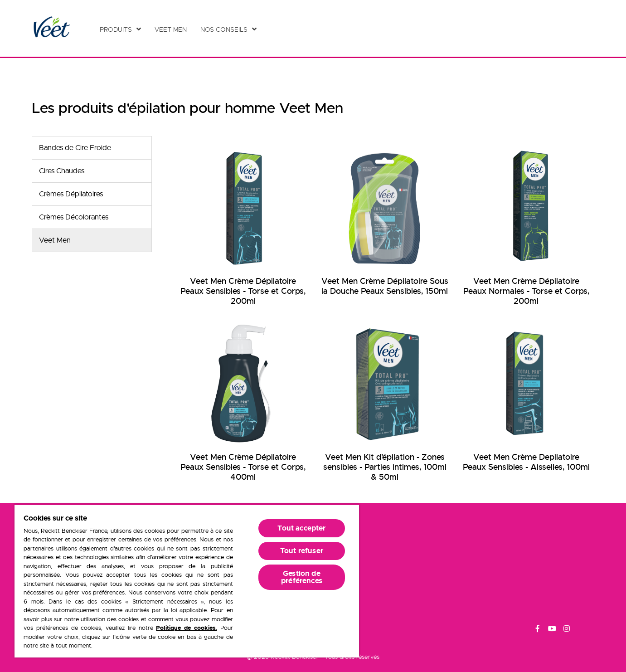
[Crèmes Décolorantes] (92, 217)
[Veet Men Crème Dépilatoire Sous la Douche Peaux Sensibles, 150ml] (384, 222)
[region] (187, 581)
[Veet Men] (173, 29)
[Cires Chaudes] (92, 171)
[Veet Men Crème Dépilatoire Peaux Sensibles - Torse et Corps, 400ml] (243, 403)
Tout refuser (302, 551)
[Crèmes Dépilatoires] (92, 194)
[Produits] (120, 29)
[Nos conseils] (228, 29)
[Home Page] (51, 28)
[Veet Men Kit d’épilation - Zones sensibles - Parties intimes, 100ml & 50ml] (384, 403)
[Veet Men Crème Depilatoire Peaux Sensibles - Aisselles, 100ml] (526, 398)
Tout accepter (301, 528)
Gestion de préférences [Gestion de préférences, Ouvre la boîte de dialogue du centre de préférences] (302, 577)
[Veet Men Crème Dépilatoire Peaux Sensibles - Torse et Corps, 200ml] (243, 227)
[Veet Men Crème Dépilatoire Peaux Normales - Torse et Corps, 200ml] (526, 227)
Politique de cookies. (187, 628)
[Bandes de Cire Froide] (92, 148)
